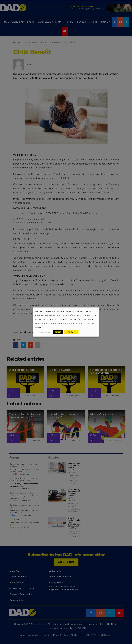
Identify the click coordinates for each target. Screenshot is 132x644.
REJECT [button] (58, 332)
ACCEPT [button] (71, 332)
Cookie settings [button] (44, 332)
